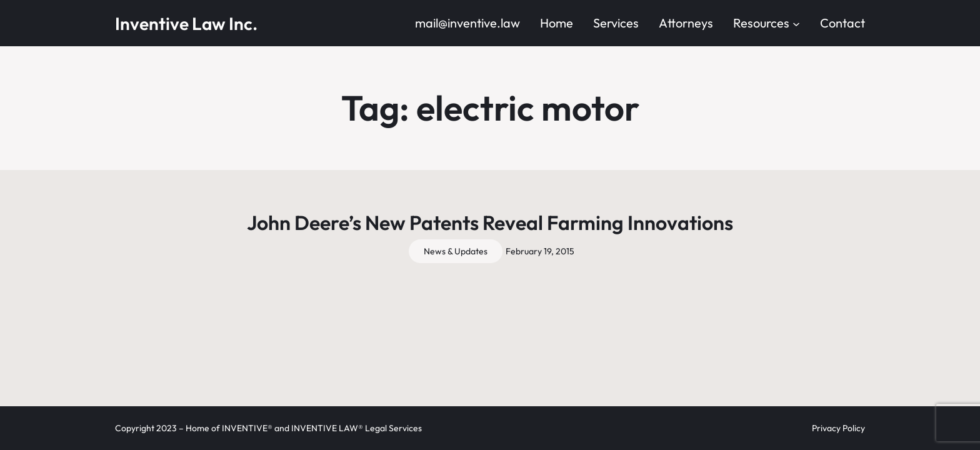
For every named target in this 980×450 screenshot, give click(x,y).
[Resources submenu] (796, 23)
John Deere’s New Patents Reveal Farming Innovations (490, 222)
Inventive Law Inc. (186, 23)
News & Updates (456, 251)
